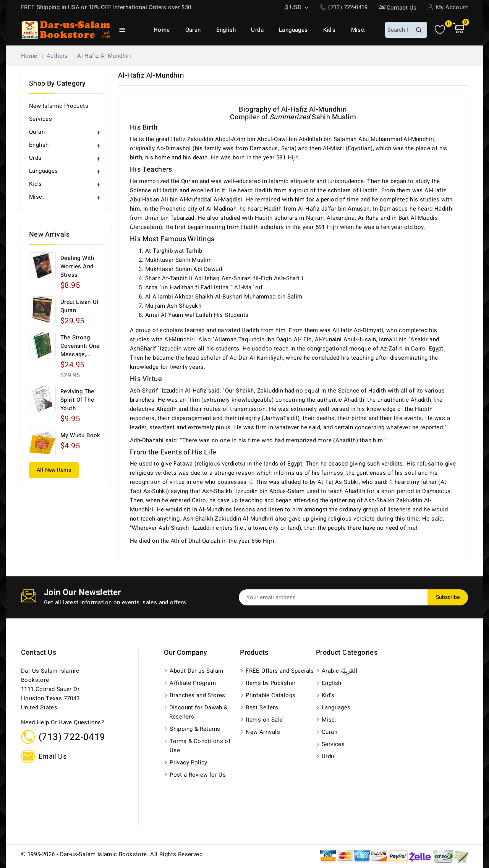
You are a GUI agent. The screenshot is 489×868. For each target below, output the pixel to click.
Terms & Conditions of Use (200, 746)
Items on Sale (264, 720)
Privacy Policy (189, 763)
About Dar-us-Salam (196, 671)
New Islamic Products (59, 106)
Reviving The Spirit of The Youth (77, 400)
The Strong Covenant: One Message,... (80, 346)
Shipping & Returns (195, 729)
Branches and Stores (198, 695)
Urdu (257, 30)
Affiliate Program (193, 683)
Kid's (330, 30)
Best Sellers (262, 707)
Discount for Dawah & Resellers (198, 712)
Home (162, 30)
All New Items (54, 470)
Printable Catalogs (270, 695)
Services (40, 119)
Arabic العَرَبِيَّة (340, 671)
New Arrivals (263, 732)
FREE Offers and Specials (280, 671)
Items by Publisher (270, 683)
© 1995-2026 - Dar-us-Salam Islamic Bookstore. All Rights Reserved (112, 854)
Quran (193, 30)
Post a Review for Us (198, 775)
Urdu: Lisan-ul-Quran (80, 306)
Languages (293, 30)
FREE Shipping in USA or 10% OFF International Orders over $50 (106, 7)
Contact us (39, 653)
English (226, 30)
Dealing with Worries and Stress (77, 266)
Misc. (359, 30)
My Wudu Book (80, 435)
